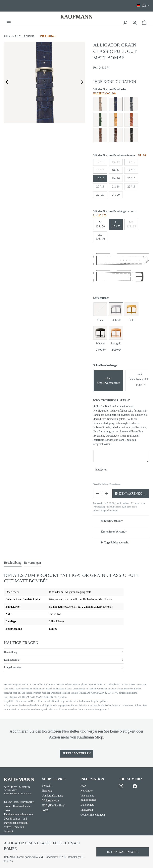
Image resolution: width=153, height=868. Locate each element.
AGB (45, 810)
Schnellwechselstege (105, 365)
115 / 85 (131, 224)
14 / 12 (131, 162)
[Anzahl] (102, 494)
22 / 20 (100, 195)
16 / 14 (116, 170)
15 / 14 (100, 170)
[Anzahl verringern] (97, 494)
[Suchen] (125, 23)
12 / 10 (100, 162)
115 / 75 (116, 224)
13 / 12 (116, 162)
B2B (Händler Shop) (54, 806)
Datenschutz (87, 805)
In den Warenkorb (131, 493)
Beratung (47, 791)
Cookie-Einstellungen (93, 815)
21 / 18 (116, 187)
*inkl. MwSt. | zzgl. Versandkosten (107, 484)
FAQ (83, 786)
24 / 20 (116, 195)
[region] (45, 82)
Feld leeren (101, 470)
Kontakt (47, 786)
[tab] (13, 563)
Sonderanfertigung (112, 400)
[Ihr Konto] (135, 23)
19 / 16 (116, 178)
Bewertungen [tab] (32, 563)
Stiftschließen (101, 298)
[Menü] (9, 23)
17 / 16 (131, 170)
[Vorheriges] (7, 82)
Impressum (87, 810)
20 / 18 (100, 187)
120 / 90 (100, 237)
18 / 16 (100, 178)
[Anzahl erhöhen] (107, 494)
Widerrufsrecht (51, 801)
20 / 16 (131, 178)
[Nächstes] (82, 82)
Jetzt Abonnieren (76, 753)
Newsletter (87, 791)
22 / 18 (131, 187)
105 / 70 (100, 224)
